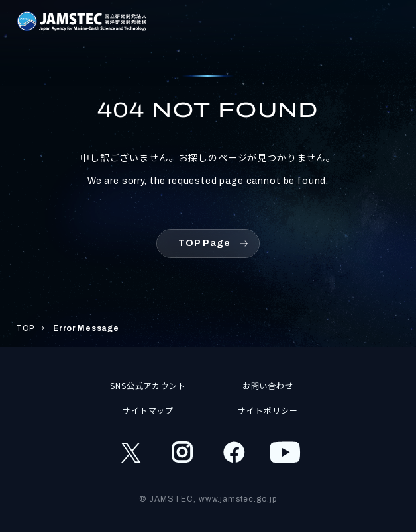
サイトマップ (148, 410)
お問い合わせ (268, 385)
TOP (25, 328)
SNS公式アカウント (148, 385)
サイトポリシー (268, 410)
